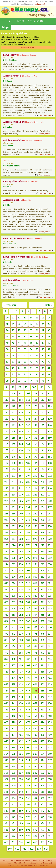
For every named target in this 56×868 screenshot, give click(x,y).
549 (28, 792)
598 (28, 836)
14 (31, 318)
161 (6, 444)
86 (31, 374)
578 (35, 817)
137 (35, 419)
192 (28, 469)
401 (21, 659)
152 (42, 431)
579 (42, 817)
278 (42, 545)
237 (50, 507)
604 (21, 842)
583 (21, 823)
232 (13, 507)
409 (28, 665)
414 (13, 672)
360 (28, 621)
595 (6, 836)
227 (28, 501)
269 (28, 539)
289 (21, 558)
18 (7, 324)
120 (13, 406)
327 (42, 589)
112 (6, 400)
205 (21, 482)
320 (42, 583)
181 (50, 457)
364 (6, 627)
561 (13, 804)
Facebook (40, 860)
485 (21, 735)
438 (35, 691)
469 (6, 722)
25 (49, 324)
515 (35, 760)
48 (43, 343)
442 (13, 697)
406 (6, 665)
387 (21, 646)
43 (13, 343)
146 (50, 425)
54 (31, 349)
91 (13, 381)
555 (21, 798)
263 (35, 533)
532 (6, 779)
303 (21, 570)
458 (28, 710)
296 (21, 564)
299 (42, 564)
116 (35, 400)
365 (13, 627)
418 (42, 672)
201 (42, 476)
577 (28, 817)
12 (19, 318)
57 (49, 349)
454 (50, 703)
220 (28, 495)
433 (50, 684)
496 (50, 741)
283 (28, 551)
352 (21, 615)
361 (35, 621)
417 (35, 672)
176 (13, 457)
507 (28, 754)
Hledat (20, 21)
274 (13, 545)
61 (25, 355)
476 (6, 729)
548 (21, 792)
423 (28, 678)
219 (21, 495)
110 (42, 393)
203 (6, 482)
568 (13, 811)
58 (7, 355)
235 (35, 507)
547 (13, 792)
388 (28, 646)
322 (6, 589)
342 (50, 602)
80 (43, 368)
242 (35, 514)
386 (13, 646)
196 (6, 476)
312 (35, 577)
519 (13, 766)
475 (50, 722)
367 (28, 627)
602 (6, 842)
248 (28, 520)
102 (34, 387)
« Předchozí (10, 305)
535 (28, 779)
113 (13, 400)
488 (42, 735)
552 (50, 792)
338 (21, 602)
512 (13, 760)
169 (13, 450)
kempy (6, 860)
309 (13, 577)
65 (49, 355)
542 (28, 785)
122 (28, 406)
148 (13, 431)
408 (21, 665)
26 (7, 330)
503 (50, 747)
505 (13, 754)
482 (50, 729)
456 (13, 710)
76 (19, 368)
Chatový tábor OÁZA (13, 181)
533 (13, 779)
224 (6, 501)
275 (21, 545)
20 (19, 324)
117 (42, 400)
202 (50, 476)
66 (7, 362)
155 (13, 438)
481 (42, 729)
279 (50, 545)
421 (13, 678)
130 (35, 412)
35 (13, 337)
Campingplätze (29, 860)
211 (13, 488)
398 (50, 653)
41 (49, 337)
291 (35, 558)
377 (50, 634)
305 (35, 570)
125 (50, 406)
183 (13, 463)
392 (6, 653)
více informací (39, 4)
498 (13, 747)
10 (7, 318)
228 (35, 501)
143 (28, 425)
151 (35, 431)
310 (21, 577)
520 (21, 766)
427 (6, 684)
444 (28, 697)
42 (7, 343)
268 (21, 539)
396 (35, 653)
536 (35, 779)
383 (42, 640)
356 (50, 615)
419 (50, 672)
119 (6, 406)
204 (13, 482)
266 (6, 539)
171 (28, 450)
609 (10, 849)
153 (50, 431)
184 (21, 463)
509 (42, 754)
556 (28, 798)
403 (35, 659)
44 (19, 343)
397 (42, 653)
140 (6, 425)
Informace (8, 863)
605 (28, 842)
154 (6, 438)
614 (46, 849)
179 (35, 457)
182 (6, 463)
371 (6, 634)
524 (50, 766)
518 (6, 766)
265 (50, 533)
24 (43, 324)
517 (50, 760)
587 (50, 823)
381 (28, 640)
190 (13, 469)
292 (42, 558)
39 (37, 337)
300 (50, 564)
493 (28, 741)
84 (19, 374)
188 (50, 463)
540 (13, 785)
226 (21, 501)
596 (13, 836)
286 (50, 551)
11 (13, 318)
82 (7, 374)
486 (28, 735)
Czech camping (16, 860)
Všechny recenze (45, 69)
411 (42, 665)
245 (6, 520)
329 (6, 596)
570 (28, 811)
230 (50, 501)
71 (37, 362)
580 (50, 817)
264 (42, 533)
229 (42, 501)
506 (21, 754)
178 (28, 457)
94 (31, 381)
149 (21, 431)
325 (28, 589)
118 (50, 400)
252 (6, 526)
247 (21, 520)
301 (6, 570)
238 (6, 514)
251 (50, 520)
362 (42, 621)
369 (42, 627)
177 (21, 457)
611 (24, 849)
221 (35, 495)
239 (13, 514)
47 (37, 343)
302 (13, 570)
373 (21, 634)
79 (37, 368)
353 (28, 615)
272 (50, 539)
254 (21, 526)
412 (50, 665)
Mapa (6, 27)
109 (35, 393)
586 (42, 823)
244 (50, 514)
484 (13, 735)
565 (42, 804)
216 (50, 488)
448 (6, 703)
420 (6, 678)
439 (42, 691)
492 (21, 741)
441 (6, 697)
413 (6, 672)
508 (35, 754)
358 (13, 621)
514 (28, 760)
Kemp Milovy (10, 55)
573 (50, 811)
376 (42, 634)
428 (13, 684)
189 (6, 469)
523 (42, 766)
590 (21, 830)
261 (21, 533)
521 (28, 766)
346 (28, 608)
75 (13, 368)
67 (13, 362)
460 (42, 710)
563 (28, 804)
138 (42, 419)
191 (21, 469)
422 (21, 678)
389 (35, 646)
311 (28, 577)
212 (21, 488)
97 (49, 381)
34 (7, 337)
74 (7, 368)
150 (28, 431)
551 (42, 792)
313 (42, 577)
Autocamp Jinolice (12, 200)
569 (21, 811)
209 (50, 482)
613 (39, 849)
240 (21, 514)
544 (42, 785)
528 (28, 773)
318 (28, 583)
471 (21, 722)
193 (35, 469)
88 (43, 374)
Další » (49, 305)
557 (35, 798)
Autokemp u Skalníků (14, 122)
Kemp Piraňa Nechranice (16, 238)
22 (31, 324)
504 (6, 754)
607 (42, 842)
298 (35, 564)
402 (28, 659)
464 (21, 716)
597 (21, 836)
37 (25, 337)
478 (21, 729)
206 (28, 482)
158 (35, 438)
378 (6, 640)
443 (21, 697)
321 (50, 583)
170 (21, 450)
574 (6, 817)
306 (42, 570)
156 (21, 438)
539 (6, 785)
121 (21, 406)
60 (19, 355)
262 (28, 533)
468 (50, 716)
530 (42, 773)
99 (13, 387)
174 (50, 450)
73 (49, 362)
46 (31, 343)
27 (13, 330)
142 (21, 425)
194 (42, 469)
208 (42, 482)
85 (25, 374)
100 (19, 387)
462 (6, 716)
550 (35, 792)
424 (35, 678)
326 (35, 589)
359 (21, 621)
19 (13, 324)
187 (42, 463)
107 (21, 393)
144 (35, 425)
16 (43, 318)
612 (32, 849)
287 (6, 558)
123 (35, 406)
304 (28, 570)
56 (43, 349)
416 (28, 672)
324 (21, 589)
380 (21, 640)
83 (13, 374)
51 (13, 349)
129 (28, 412)
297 (28, 564)
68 (19, 362)
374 (28, 634)
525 (6, 773)
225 (13, 501)
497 (6, 747)
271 (42, 539)
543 (35, 785)
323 (13, 589)
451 (28, 703)
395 (28, 653)
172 (35, 450)
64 (43, 355)
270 (35, 539)
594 (50, 830)
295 (13, 564)
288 (13, 558)
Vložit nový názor (28, 47)
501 (35, 747)
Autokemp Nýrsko (12, 280)
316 (13, 583)
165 (35, 444)
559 (50, 798)
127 (13, 412)
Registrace (24, 863)
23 (37, 324)
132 (50, 412)
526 (13, 773)
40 (43, 337)
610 (17, 849)
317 (21, 583)
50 (7, 349)
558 (42, 798)
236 (42, 507)
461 (50, 710)
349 (50, 608)
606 (35, 842)
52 (19, 349)
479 (28, 729)
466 (35, 716)
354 (35, 615)
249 (35, 520)
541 (21, 785)
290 (28, 558)
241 (28, 514)
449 (13, 703)
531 (50, 773)
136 (28, 419)
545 (50, 785)
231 (6, 507)
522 (35, 766)
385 (6, 646)
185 (28, 463)
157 (28, 438)
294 (6, 564)
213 (28, 488)
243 (42, 514)
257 (42, 526)
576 (21, 817)
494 (35, 741)
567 (6, 811)
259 (6, 533)
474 (42, 722)
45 (25, 343)
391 (50, 646)
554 (13, 798)
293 (50, 558)
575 (13, 817)
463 (13, 716)
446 (42, 697)
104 (48, 387)
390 (42, 646)
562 (21, 804)
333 (35, 596)
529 (35, 773)
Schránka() (35, 21)
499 (21, 747)
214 (35, 488)
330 (13, 596)
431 (35, 684)
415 (21, 672)
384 (50, 640)
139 (50, 419)
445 (35, 697)
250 (42, 520)
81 (49, 368)
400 (13, 659)
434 (6, 691)
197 (13, 476)
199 (28, 476)
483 (6, 735)
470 (13, 722)
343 (6, 608)
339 (28, 602)
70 (31, 362)
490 (6, 741)
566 (50, 804)
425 (42, 678)
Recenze (49, 860)
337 (13, 602)
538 (50, 779)
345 (21, 608)
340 (35, 602)
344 (13, 608)
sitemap (33, 863)
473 (35, 722)
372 (13, 634)
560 (6, 804)
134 (13, 419)
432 (42, 684)
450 (21, 703)
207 (35, 482)
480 (35, 729)
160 (50, 438)
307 (50, 570)
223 (50, 495)
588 (6, 830)
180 (42, 457)
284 (35, 551)
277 (35, 545)
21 (25, 324)
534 (21, 779)
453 (42, 703)
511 (6, 760)
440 (50, 691)
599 (35, 836)
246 (13, 520)
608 (50, 842)
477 (13, 729)
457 (21, 710)
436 (21, 691)
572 (42, 811)
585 (35, 823)
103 (41, 387)
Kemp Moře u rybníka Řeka (17, 257)
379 (13, 640)
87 (37, 374)
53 (25, 349)
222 (42, 495)
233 (21, 507)
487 (35, 735)
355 (42, 615)
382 (35, 640)
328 (50, 589)
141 (13, 425)
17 (49, 318)
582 (13, 823)
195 (50, 469)
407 (13, 665)
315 (6, 583)
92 (19, 381)
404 (42, 659)
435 (13, 691)
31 (37, 330)
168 (6, 450)
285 (42, 551)
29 (25, 330)
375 (35, 634)
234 (28, 507)
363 (50, 621)
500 (28, 747)
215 (42, 488)
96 (43, 381)
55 (37, 349)
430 (28, 684)
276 (28, 545)
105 (6, 393)
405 (50, 659)
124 (42, 406)
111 (50, 393)
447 (50, 697)
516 (42, 760)
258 (50, 526)
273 (6, 545)
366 (21, 627)
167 (50, 444)
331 (21, 596)
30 (31, 330)
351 (13, 615)
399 (6, 659)
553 (6, 798)
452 (35, 703)
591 (28, 830)
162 (13, 444)
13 (25, 318)
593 (42, 830)
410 (35, 665)
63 (37, 355)
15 (37, 318)
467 (42, 716)
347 (35, 608)
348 (42, 608)
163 (21, 444)
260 (13, 533)
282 (21, 551)
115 (28, 400)
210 (6, 488)
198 (21, 476)
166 (42, 444)
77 (25, 368)
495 (42, 741)
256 (35, 526)
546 (6, 792)
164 (28, 444)
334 (42, 596)
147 (6, 431)
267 (13, 539)
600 (42, 836)
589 (13, 830)
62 (31, 355)
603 (13, 842)
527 (21, 773)
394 (21, 653)
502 (42, 747)
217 (6, 495)
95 (37, 381)
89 (49, 374)
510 (50, 754)
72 (43, 362)
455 (6, 710)
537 (42, 779)
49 (49, 343)
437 (28, 691)
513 (21, 760)
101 (27, 387)
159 (42, 438)
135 (21, 419)
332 (28, 596)
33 (49, 330)
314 (50, 577)
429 (21, 684)
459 (35, 710)
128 (21, 412)
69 (25, 362)
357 (6, 621)
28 (19, 330)
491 (13, 741)
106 (13, 393)
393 (13, 653)
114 (21, 400)
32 (43, 330)
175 (6, 457)
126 (6, 412)
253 (13, 526)
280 (6, 551)
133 (6, 419)
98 (7, 387)
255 (28, 526)
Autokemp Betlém (12, 76)
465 (28, 716)
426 (50, 678)
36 (19, 337)
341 (42, 602)
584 (28, 823)
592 (35, 830)
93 (25, 381)
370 (50, 627)
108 (28, 393)
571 (35, 811)
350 (6, 615)
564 (35, 804)
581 (6, 823)
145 (42, 425)
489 (50, 735)
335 (50, 596)
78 (31, 368)
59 (13, 355)
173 (42, 450)
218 (13, 495)
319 (35, 583)
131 (42, 412)
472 (28, 722)
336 (6, 602)
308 (6, 577)
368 (35, 627)
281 (13, 551)
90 (7, 381)
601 (50, 836)
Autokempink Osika (13, 140)
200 (35, 476)
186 (35, 463)
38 (31, 337)
